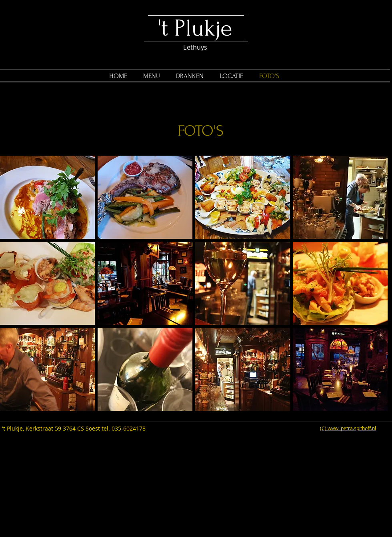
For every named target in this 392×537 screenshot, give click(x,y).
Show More (194, 417)
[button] (47, 197)
